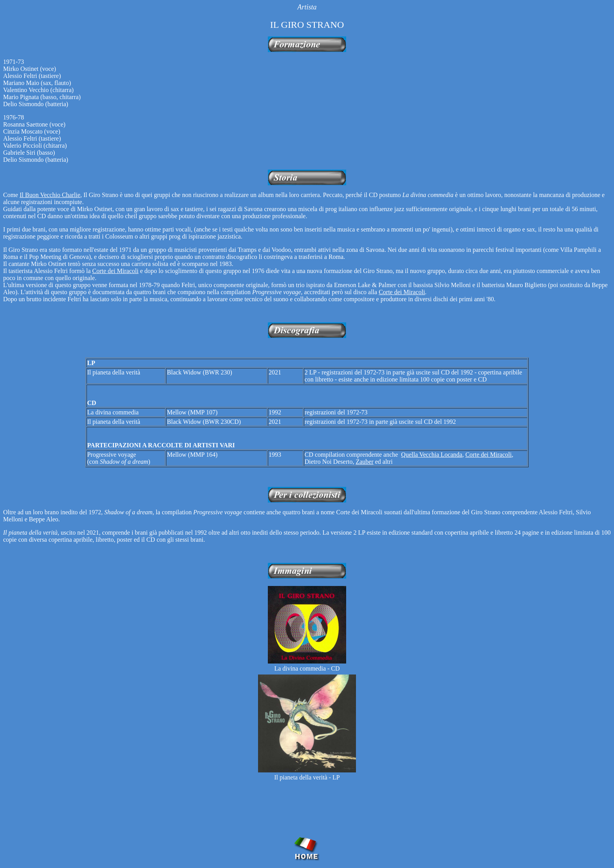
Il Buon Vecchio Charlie (50, 195)
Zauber (364, 462)
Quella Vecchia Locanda (432, 455)
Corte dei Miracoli (116, 271)
